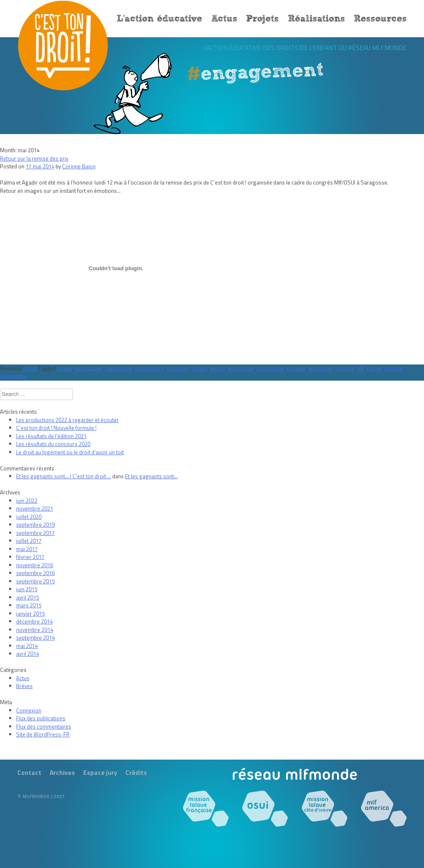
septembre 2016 (35, 573)
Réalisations (316, 19)
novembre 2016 (35, 565)
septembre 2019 (35, 525)
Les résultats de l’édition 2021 (51, 436)
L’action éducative (159, 19)
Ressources (380, 19)
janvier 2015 (30, 614)
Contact (29, 772)
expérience (241, 368)
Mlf (360, 368)
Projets (262, 19)
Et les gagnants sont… (151, 476)
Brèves (24, 686)
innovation (320, 368)
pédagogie (13, 376)
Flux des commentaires (44, 727)
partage (393, 368)
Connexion (29, 710)
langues (345, 368)
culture (199, 368)
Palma (374, 368)
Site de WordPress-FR (43, 734)
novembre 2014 (35, 630)
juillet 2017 (29, 541)
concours (178, 368)
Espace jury (100, 772)
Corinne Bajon (79, 166)
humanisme (270, 368)
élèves (218, 368)
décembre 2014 (34, 621)
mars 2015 (29, 605)
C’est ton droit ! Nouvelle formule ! (56, 428)
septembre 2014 (35, 638)
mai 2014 (27, 646)
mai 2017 (27, 549)
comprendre (149, 368)
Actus (224, 19)
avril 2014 (28, 654)
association (89, 368)
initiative (296, 368)
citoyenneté (119, 368)
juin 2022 (27, 501)
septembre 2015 (35, 581)
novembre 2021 (35, 508)
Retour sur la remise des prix (34, 158)
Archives (62, 772)
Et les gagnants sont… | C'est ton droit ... (64, 476)
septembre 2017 (35, 533)
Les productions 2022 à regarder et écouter (67, 420)
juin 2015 (27, 589)
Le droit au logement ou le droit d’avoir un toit (70, 452)
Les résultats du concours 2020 (53, 444)
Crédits (136, 772)
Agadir (65, 368)
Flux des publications (41, 718)
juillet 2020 (29, 517)
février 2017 (30, 557)
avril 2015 (28, 597)
